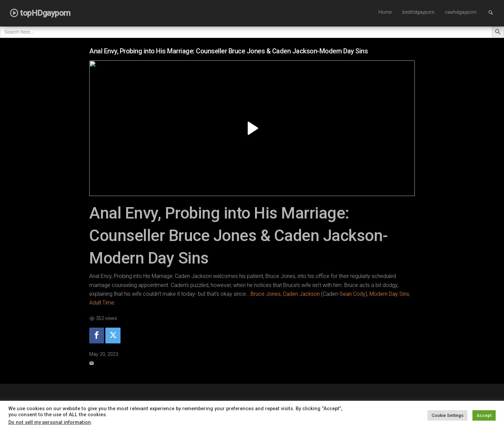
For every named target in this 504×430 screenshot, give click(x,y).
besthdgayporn (418, 12)
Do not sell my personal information (50, 422)
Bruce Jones (266, 294)
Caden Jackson (301, 294)
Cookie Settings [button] (447, 415)
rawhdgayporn (461, 12)
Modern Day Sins (389, 294)
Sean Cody (352, 294)
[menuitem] (385, 13)
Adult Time (102, 303)
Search (494, 12)
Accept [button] (484, 415)
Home (385, 12)
